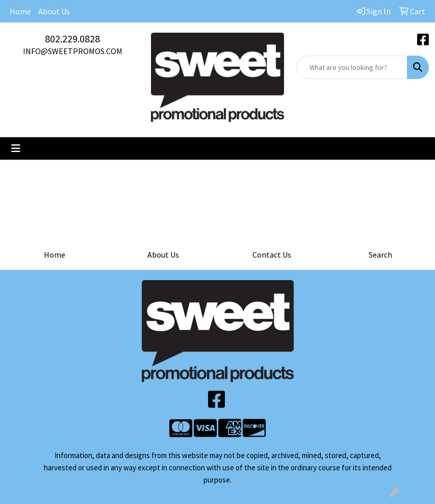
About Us (54, 11)
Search (380, 255)
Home (20, 11)
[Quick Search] (352, 67)
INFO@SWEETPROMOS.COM (73, 51)
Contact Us (272, 255)
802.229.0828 (72, 39)
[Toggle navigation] (16, 148)
